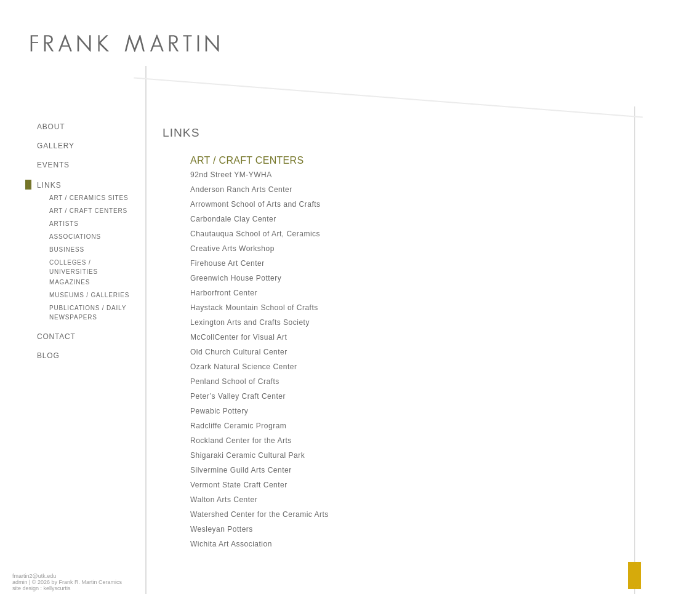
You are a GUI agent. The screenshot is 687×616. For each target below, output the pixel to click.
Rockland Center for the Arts (241, 441)
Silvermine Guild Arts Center (241, 470)
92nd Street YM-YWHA (231, 175)
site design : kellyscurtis (42, 588)
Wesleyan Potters (222, 529)
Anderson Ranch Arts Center (241, 190)
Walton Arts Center (224, 500)
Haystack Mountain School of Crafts (254, 308)
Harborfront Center (225, 293)
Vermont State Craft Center (239, 485)
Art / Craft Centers (88, 211)
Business (67, 250)
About (51, 127)
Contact (56, 337)
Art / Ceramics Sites (89, 198)
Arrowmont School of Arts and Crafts (255, 204)
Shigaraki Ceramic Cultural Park (247, 455)
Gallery (56, 146)
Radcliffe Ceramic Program (238, 426)
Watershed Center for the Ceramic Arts (259, 514)
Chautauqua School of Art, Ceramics (255, 234)
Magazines (70, 282)
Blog (48, 356)
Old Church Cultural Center (239, 352)
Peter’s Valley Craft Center (238, 396)
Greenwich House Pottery (236, 278)
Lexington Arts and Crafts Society (250, 322)
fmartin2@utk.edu (34, 576)
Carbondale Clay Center (233, 219)
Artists (64, 224)
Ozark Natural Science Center (243, 367)
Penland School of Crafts (235, 382)
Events (53, 165)
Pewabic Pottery (219, 411)
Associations (75, 237)
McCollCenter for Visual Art (239, 337)
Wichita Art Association (231, 544)
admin (20, 582)
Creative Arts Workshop (232, 249)
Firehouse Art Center (227, 263)
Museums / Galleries (89, 295)
